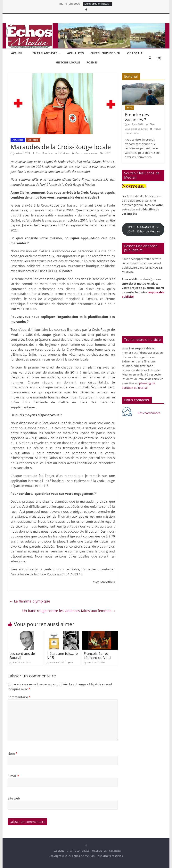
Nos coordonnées (149, 413)
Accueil (17, 53)
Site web (14, 798)
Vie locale (135, 53)
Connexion (115, 851)
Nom (12, 754)
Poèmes (92, 62)
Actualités (75, 53)
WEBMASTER (99, 851)
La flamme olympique (30, 601)
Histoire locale (68, 62)
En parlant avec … (46, 53)
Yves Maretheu (45, 153)
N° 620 (107, 153)
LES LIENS (59, 851)
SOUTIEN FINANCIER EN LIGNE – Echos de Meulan (143, 229)
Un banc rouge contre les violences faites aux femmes (69, 611)
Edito (129, 108)
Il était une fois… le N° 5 (62, 656)
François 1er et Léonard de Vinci (98, 656)
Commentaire (19, 697)
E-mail (13, 776)
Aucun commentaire (85, 153)
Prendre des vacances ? (137, 117)
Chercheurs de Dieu (105, 53)
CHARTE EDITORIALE (78, 851)
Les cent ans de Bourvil (22, 656)
